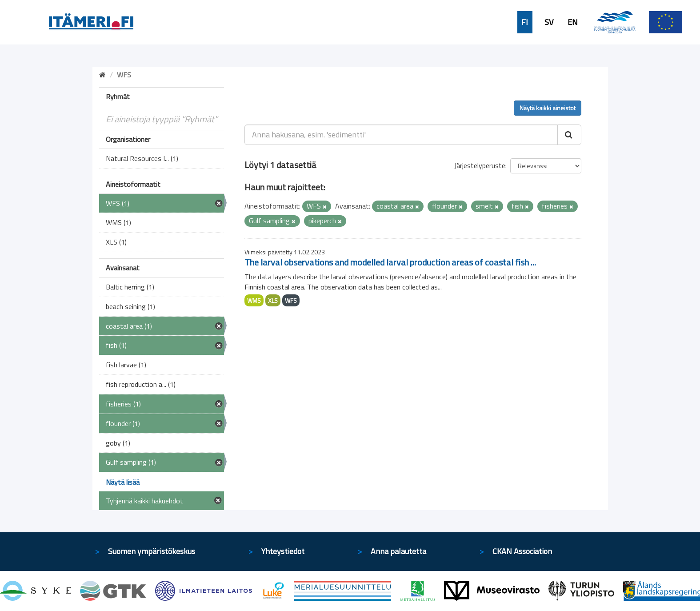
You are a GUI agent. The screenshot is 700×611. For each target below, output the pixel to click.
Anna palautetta (398, 551)
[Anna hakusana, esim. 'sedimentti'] (401, 135)
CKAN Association (522, 551)
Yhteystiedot (283, 551)
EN (573, 22)
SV (549, 22)
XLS (273, 300)
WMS (254, 300)
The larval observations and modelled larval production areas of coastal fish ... (390, 262)
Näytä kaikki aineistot (548, 108)
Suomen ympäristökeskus (152, 551)
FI (525, 22)
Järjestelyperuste (480, 165)
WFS (291, 300)
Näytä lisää (123, 482)
